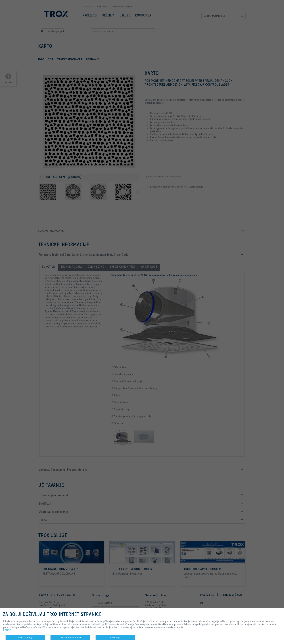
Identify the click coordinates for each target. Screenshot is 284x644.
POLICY (7, 630)
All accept (115, 637)
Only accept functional (70, 637)
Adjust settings (25, 637)
